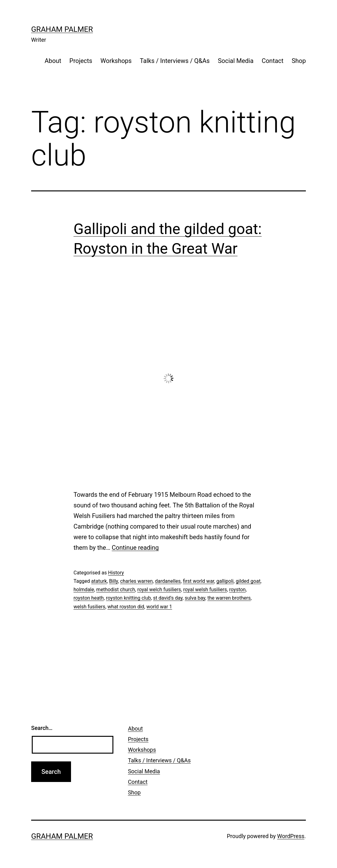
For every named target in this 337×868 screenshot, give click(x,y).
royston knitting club (128, 598)
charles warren (137, 581)
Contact (273, 61)
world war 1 (159, 607)
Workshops (116, 61)
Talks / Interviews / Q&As (175, 61)
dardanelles (168, 581)
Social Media (235, 61)
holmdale (84, 590)
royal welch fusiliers (159, 590)
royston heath (89, 598)
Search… (42, 728)
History (116, 573)
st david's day (168, 598)
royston (237, 590)
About (53, 61)
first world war (198, 581)
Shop (299, 61)
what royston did (126, 607)
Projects (81, 61)
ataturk (99, 581)
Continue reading (135, 548)
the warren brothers (229, 598)
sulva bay (195, 598)
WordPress (291, 836)
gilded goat (248, 581)
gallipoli (225, 581)
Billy (113, 581)
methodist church (116, 590)
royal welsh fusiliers (205, 590)
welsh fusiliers (89, 607)
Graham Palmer (62, 29)
